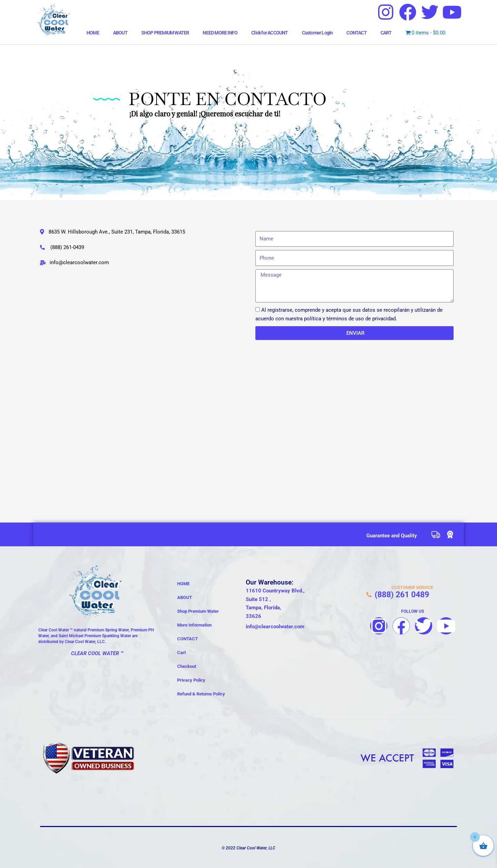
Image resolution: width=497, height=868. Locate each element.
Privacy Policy (191, 680)
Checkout (187, 666)
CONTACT (356, 33)
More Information (194, 625)
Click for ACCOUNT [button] (270, 33)
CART (386, 33)
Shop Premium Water (198, 611)
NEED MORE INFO (220, 33)
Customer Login (317, 33)
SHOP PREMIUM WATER (165, 33)
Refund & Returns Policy (201, 694)
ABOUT (120, 33)
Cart (181, 653)
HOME (93, 33)
